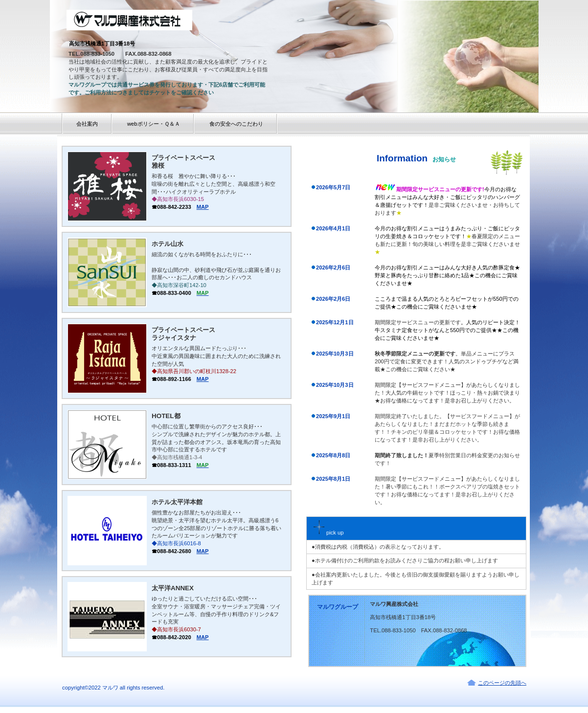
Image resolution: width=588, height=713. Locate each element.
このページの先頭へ (502, 683)
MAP (203, 207)
